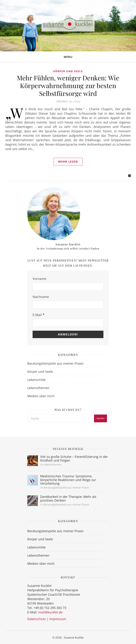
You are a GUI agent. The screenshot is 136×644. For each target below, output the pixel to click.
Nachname (41, 297)
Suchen (100, 418)
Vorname (39, 279)
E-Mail (39, 315)
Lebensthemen (38, 388)
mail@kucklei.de (50, 612)
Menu (68, 57)
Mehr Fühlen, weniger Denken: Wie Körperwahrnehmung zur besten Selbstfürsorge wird (68, 85)
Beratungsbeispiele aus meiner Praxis (55, 363)
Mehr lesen (68, 162)
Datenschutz (36, 619)
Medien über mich (41, 396)
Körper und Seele (68, 71)
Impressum (58, 619)
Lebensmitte (36, 380)
